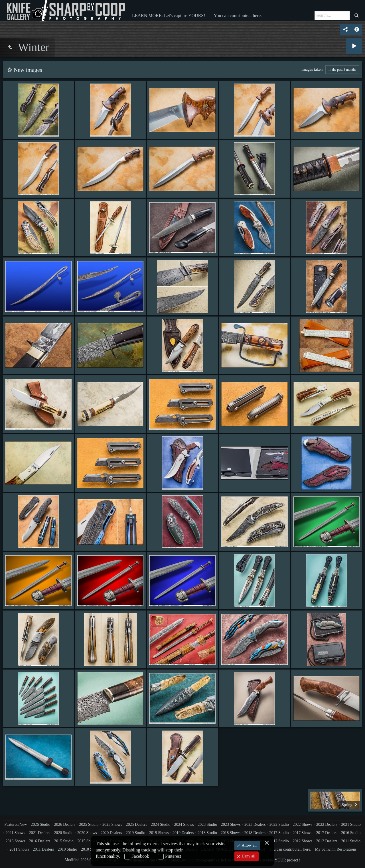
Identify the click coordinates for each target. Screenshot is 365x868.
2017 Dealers (327, 833)
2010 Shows (91, 849)
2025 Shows (112, 825)
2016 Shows (16, 841)
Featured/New (16, 825)
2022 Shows (302, 825)
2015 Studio (64, 841)
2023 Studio (207, 825)
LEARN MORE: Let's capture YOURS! (169, 16)
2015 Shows (87, 841)
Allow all (249, 845)
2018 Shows (231, 833)
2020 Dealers (111, 833)
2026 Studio (40, 825)
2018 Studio (207, 833)
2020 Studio (64, 833)
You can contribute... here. (238, 16)
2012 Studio (279, 841)
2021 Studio (351, 825)
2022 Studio (279, 825)
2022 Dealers (327, 825)
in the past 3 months (342, 70)
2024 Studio (161, 825)
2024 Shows (184, 825)
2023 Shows (231, 825)
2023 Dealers (255, 825)
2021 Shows (15, 833)
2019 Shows (159, 833)
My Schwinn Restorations (336, 849)
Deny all (248, 856)
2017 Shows (302, 833)
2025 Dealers (136, 825)
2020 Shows (87, 833)
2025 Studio (89, 825)
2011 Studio (351, 841)
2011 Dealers (43, 849)
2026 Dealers (65, 825)
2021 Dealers (40, 833)
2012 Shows (302, 841)
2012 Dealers (327, 841)
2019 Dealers (183, 833)
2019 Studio (135, 833)
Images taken (312, 69)
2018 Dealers (255, 833)
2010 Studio (67, 849)
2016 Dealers (40, 841)
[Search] (332, 15)
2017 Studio (279, 833)
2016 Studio (351, 833)
